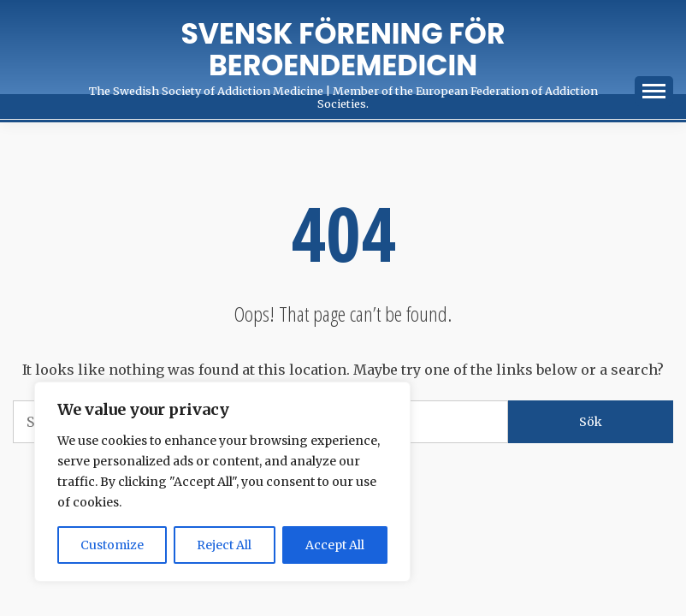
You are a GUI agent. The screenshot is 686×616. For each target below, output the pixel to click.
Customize (112, 545)
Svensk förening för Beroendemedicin (343, 50)
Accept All (335, 545)
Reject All (224, 545)
